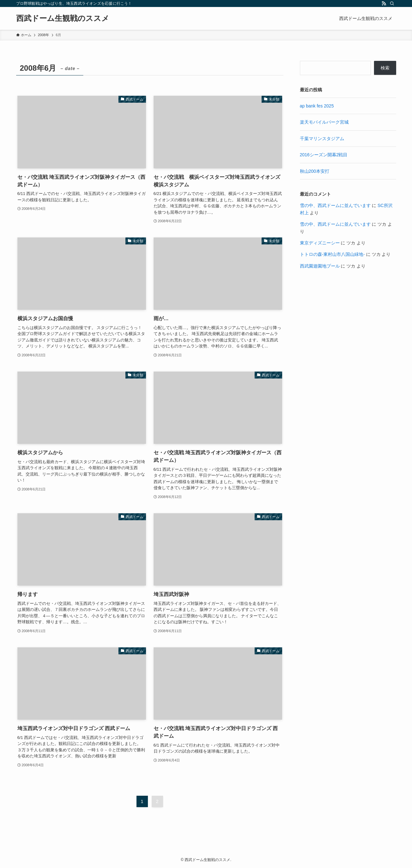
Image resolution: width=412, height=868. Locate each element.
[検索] (392, 3)
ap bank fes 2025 (317, 106)
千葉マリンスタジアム (322, 139)
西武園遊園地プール (320, 266)
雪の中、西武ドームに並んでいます (335, 205)
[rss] (384, 3)
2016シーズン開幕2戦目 (324, 155)
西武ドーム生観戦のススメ (63, 18)
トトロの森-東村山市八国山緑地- (332, 254)
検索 (385, 68)
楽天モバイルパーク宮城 (324, 122)
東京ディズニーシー (320, 243)
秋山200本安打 (315, 171)
